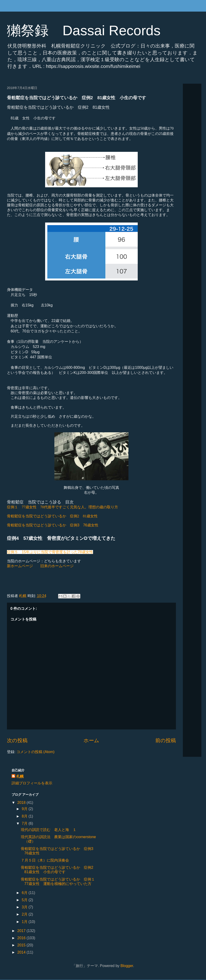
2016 (22, 938)
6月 (25, 893)
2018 (22, 803)
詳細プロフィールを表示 (32, 783)
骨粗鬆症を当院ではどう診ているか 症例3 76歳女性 (53, 525)
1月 (25, 922)
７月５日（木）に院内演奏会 (45, 860)
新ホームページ (20, 566)
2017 (22, 931)
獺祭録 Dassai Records (84, 30)
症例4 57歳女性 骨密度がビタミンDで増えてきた (61, 538)
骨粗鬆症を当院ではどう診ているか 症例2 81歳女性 (52, 516)
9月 (25, 809)
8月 (25, 816)
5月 (25, 900)
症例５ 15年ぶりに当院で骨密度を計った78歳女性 (50, 552)
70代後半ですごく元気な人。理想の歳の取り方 (62, 507)
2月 (25, 914)
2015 (22, 945)
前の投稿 (166, 740)
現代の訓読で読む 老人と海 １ (49, 830)
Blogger (127, 966)
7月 (25, 823)
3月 (25, 907)
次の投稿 (17, 740)
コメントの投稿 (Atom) (35, 752)
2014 (22, 952)
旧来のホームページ (57, 566)
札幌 (20, 776)
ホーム (91, 740)
